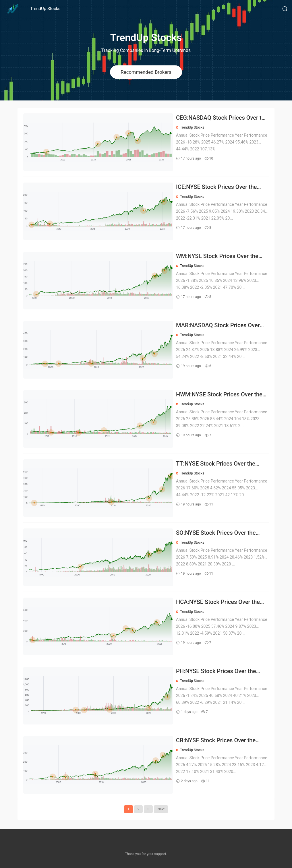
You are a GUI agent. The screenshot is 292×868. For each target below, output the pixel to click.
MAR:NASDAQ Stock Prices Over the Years (218, 326)
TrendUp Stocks (45, 9)
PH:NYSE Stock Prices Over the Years (216, 672)
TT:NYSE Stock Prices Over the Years (216, 464)
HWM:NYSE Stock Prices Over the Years (219, 395)
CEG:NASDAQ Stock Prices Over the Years (222, 118)
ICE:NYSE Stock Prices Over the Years (216, 187)
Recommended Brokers (146, 72)
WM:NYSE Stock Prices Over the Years (217, 256)
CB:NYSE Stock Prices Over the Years (216, 741)
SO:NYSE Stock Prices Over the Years (216, 533)
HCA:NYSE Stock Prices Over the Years (218, 602)
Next (161, 809)
